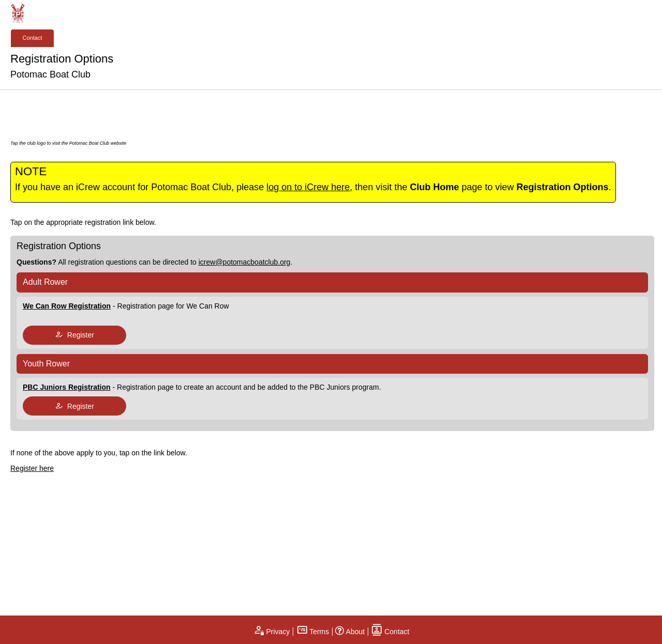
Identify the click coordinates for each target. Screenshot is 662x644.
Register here (32, 468)
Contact (33, 38)
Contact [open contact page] (390, 632)
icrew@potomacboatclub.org (245, 262)
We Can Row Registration (67, 306)
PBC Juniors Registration (67, 387)
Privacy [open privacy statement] (272, 632)
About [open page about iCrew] (350, 632)
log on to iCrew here (308, 187)
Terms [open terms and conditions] (313, 632)
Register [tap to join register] (74, 335)
